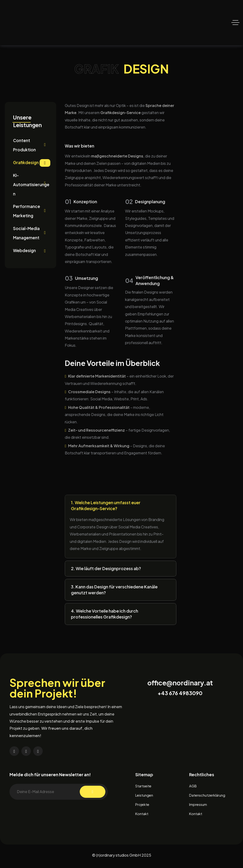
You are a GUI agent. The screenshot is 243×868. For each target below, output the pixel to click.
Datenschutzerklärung (209, 796)
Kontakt (143, 815)
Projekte (143, 806)
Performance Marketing (32, 213)
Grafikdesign (32, 164)
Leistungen (145, 796)
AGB (193, 787)
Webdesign (32, 254)
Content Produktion (32, 146)
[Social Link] (14, 752)
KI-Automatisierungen (32, 186)
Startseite (144, 787)
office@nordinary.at (180, 684)
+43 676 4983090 (180, 694)
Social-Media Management (32, 236)
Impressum (199, 806)
